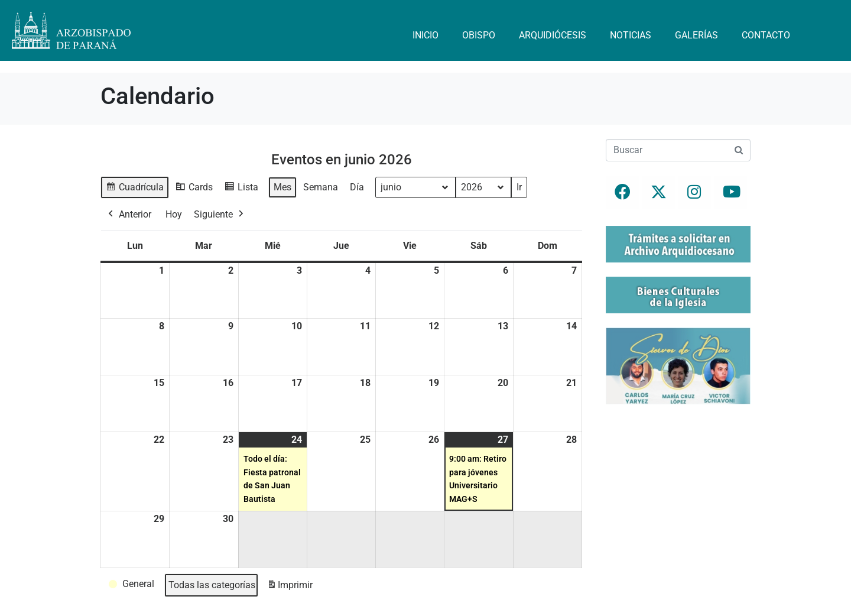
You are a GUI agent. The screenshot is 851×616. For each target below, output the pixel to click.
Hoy (174, 214)
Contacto (766, 35)
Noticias (631, 35)
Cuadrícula (134, 189)
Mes (282, 187)
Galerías (696, 35)
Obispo (479, 35)
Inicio (425, 35)
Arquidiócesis (553, 35)
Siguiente (220, 214)
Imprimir (290, 587)
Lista (241, 189)
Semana (321, 187)
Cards (194, 189)
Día (357, 187)
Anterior (129, 214)
